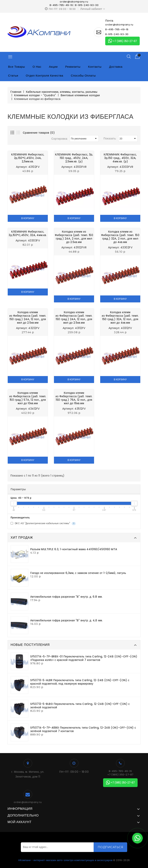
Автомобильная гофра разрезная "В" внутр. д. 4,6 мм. (66, 620)
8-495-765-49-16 (61, 5)
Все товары (16, 67)
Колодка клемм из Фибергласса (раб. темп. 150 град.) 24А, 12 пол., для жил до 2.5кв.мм (28, 317)
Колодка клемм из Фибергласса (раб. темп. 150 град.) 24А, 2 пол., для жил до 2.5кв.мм (74, 237)
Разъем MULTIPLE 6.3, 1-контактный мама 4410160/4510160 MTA (74, 549)
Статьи (13, 75)
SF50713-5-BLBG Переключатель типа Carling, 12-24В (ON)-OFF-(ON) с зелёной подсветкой (80, 706)
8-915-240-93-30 (87, 5)
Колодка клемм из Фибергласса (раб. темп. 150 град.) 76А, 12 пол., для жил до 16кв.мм (74, 398)
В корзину (28, 218)
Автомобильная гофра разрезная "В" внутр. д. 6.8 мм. (66, 597)
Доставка (116, 67)
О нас (37, 67)
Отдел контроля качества (45, 75)
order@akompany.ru (28, 802)
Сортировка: (60, 139)
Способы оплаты (83, 75)
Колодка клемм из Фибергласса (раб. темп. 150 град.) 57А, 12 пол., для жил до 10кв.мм (28, 398)
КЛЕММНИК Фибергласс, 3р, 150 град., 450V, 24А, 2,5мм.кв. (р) (74, 158)
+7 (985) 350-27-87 (122, 41)
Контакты (95, 67)
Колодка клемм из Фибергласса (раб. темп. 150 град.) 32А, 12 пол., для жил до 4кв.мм (120, 317)
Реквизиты (73, 67)
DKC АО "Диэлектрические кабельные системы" (43, 524)
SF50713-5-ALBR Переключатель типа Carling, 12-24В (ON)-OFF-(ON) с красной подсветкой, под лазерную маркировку (80, 682)
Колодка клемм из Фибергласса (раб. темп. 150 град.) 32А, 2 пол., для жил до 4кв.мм (120, 237)
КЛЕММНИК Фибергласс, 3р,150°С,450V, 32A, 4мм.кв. (28, 233)
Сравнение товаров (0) (39, 133)
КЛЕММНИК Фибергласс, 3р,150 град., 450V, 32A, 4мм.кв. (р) (120, 158)
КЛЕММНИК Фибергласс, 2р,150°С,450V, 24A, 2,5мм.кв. (28, 158)
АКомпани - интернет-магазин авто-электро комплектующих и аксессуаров (65, 860)
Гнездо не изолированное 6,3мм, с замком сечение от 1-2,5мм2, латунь (78, 573)
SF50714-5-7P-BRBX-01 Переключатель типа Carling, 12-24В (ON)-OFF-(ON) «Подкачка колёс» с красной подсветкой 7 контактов (84, 658)
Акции (53, 67)
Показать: (110, 138)
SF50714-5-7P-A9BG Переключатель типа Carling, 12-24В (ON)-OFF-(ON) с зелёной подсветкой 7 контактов (83, 729)
